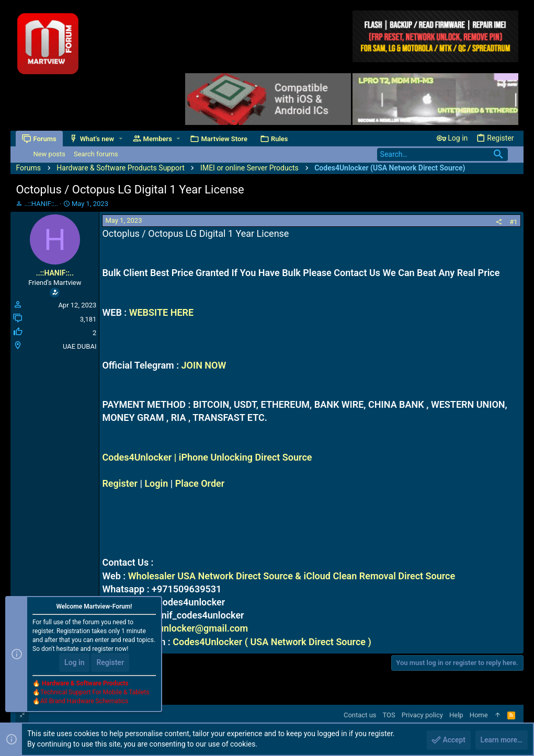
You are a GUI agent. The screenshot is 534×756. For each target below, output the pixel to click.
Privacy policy (422, 715)
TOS (389, 715)
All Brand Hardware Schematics (84, 702)
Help (456, 715)
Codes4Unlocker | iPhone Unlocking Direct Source (207, 457)
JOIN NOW (204, 365)
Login (156, 483)
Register (120, 483)
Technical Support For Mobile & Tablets (95, 693)
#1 (513, 222)
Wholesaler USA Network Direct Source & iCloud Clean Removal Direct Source (292, 576)
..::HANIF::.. (41, 204)
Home (479, 715)
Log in (74, 663)
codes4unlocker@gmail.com (188, 628)
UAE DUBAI (79, 346)
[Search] (442, 154)
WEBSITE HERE (161, 312)
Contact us (360, 715)
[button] (121, 139)
